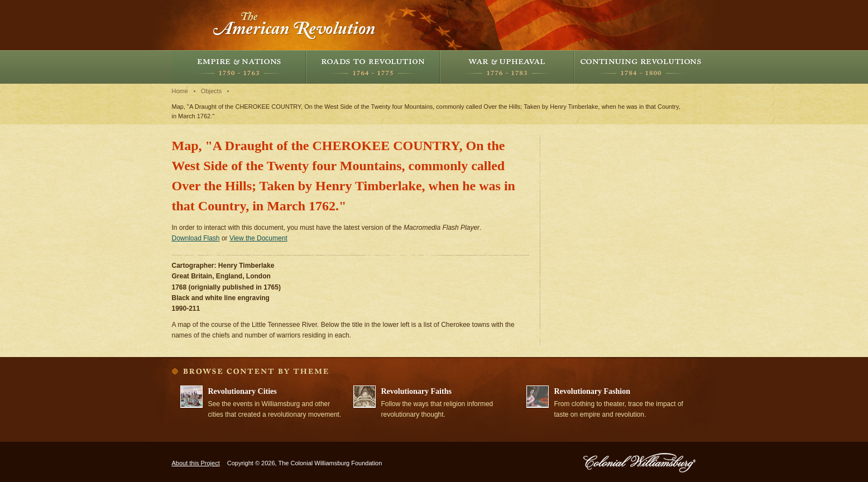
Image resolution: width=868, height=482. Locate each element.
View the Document (258, 238)
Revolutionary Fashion (593, 391)
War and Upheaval (507, 67)
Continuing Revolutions (641, 67)
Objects (211, 91)
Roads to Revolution (373, 67)
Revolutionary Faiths (416, 391)
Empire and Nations (239, 67)
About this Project (196, 463)
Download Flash (196, 238)
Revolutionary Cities (243, 391)
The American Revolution (295, 25)
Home (180, 91)
